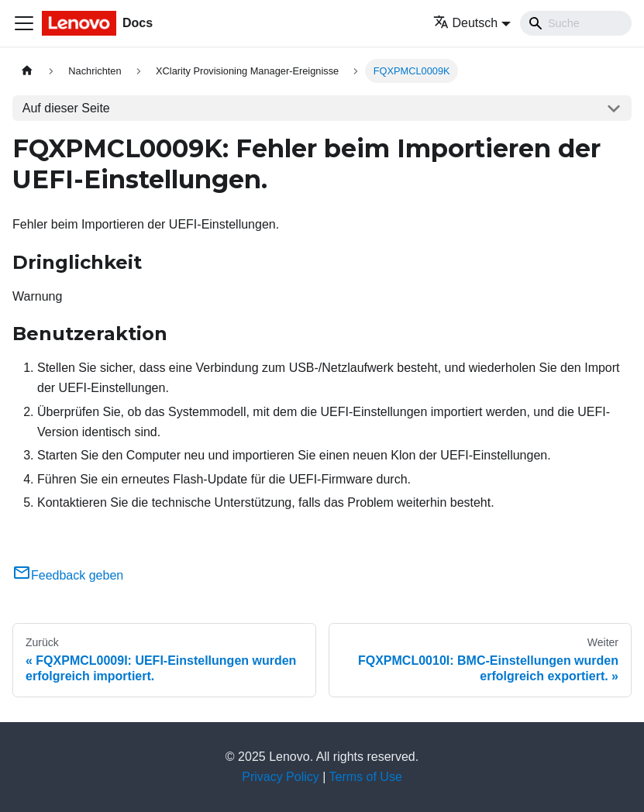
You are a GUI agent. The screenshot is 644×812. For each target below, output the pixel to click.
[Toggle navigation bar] (24, 23)
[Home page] (27, 71)
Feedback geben (68, 575)
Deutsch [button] (466, 23)
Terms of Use (366, 777)
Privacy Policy (281, 777)
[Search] (576, 23)
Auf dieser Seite (66, 108)
